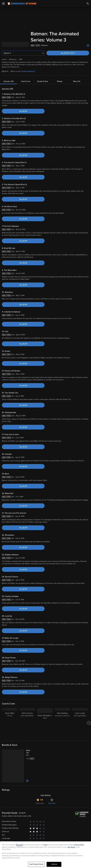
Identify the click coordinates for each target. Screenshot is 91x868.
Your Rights (71, 847)
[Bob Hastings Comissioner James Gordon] (62, 723)
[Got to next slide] (89, 723)
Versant (19, 845)
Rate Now (52, 803)
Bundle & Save (43, 81)
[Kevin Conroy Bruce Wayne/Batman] (27, 723)
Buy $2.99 (23, 111)
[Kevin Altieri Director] (10, 723)
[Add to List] (88, 45)
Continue (54, 864)
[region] (45, 855)
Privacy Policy (79, 845)
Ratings (60, 81)
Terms (45, 845)
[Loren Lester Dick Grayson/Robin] (80, 723)
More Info (77, 81)
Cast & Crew (26, 81)
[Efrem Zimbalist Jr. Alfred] (45, 723)
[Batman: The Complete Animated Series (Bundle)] (31, 753)
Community (40, 803)
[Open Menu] (3, 4)
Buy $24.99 (72, 53)
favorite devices (28, 71)
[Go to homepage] (22, 4)
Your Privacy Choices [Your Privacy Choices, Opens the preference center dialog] (36, 864)
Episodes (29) (9, 81)
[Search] (88, 4)
